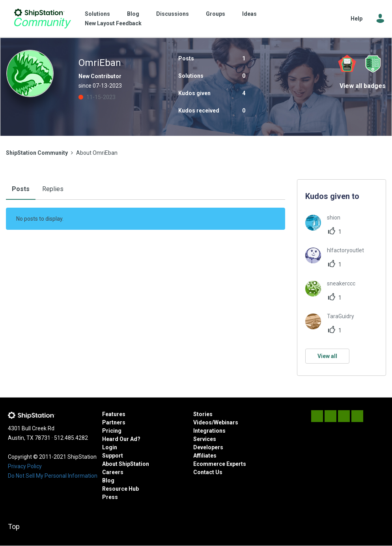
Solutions (97, 14)
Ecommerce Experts (220, 464)
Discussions (173, 14)
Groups (216, 14)
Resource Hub (120, 489)
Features (114, 414)
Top (14, 526)
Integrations (209, 431)
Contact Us (208, 472)
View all (327, 356)
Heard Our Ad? (121, 439)
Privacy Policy (25, 466)
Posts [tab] (21, 189)
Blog (133, 14)
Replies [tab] (53, 189)
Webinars (226, 422)
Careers (113, 472)
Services (205, 439)
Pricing (112, 431)
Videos (203, 422)
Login (110, 447)
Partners (114, 422)
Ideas (249, 14)
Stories (203, 414)
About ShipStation (126, 464)
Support (113, 456)
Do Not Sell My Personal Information (53, 476)
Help (357, 19)
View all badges (363, 86)
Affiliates (205, 456)
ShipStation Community (42, 19)
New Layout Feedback (113, 23)
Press (110, 497)
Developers (208, 447)
